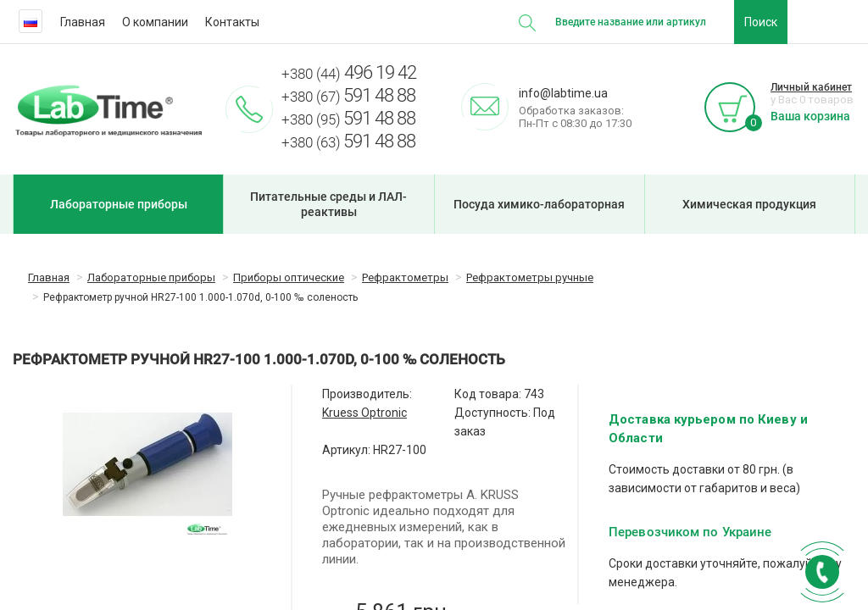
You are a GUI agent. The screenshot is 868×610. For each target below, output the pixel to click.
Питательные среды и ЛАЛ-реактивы (328, 204)
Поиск (761, 22)
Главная (83, 22)
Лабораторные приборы (119, 204)
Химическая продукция (749, 204)
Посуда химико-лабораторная (539, 204)
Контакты (232, 22)
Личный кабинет (811, 87)
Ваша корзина (810, 116)
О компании (155, 22)
